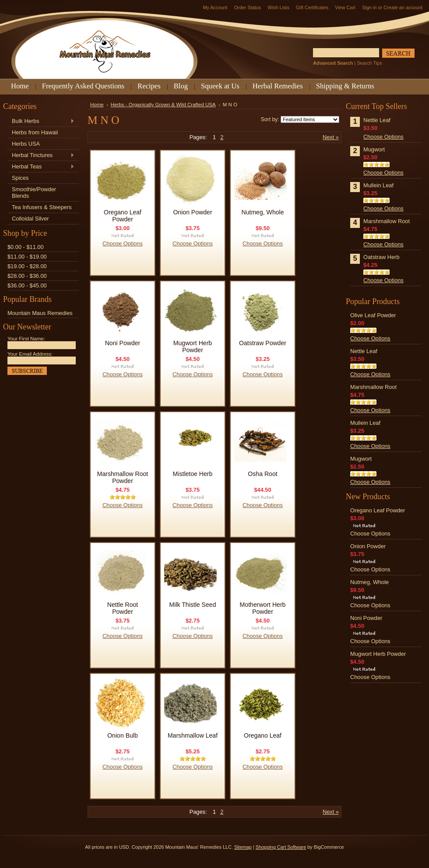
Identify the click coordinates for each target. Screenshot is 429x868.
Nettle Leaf (377, 120)
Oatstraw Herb (382, 257)
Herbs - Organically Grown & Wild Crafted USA (163, 105)
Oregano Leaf (263, 735)
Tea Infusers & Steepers (42, 207)
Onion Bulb (123, 735)
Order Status (248, 7)
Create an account (403, 7)
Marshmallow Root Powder (123, 477)
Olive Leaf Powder (373, 315)
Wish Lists (278, 7)
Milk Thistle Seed (193, 605)
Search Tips (369, 63)
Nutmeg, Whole (262, 212)
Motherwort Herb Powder (263, 608)
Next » (331, 137)
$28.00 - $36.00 (27, 276)
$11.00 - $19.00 (27, 257)
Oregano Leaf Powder (123, 216)
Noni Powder (123, 343)
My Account (215, 7)
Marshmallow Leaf (193, 735)
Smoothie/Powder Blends (34, 192)
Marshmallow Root (387, 221)
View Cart (345, 7)
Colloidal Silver (30, 219)
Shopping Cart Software (281, 847)
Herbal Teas (41, 167)
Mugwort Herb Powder (193, 346)
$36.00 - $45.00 (27, 285)
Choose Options (123, 243)
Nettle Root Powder (123, 608)
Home (97, 105)
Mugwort (374, 149)
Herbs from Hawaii (35, 132)
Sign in (369, 7)
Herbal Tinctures (41, 156)
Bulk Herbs (41, 121)
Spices (20, 178)
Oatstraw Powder (263, 343)
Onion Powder (192, 212)
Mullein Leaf (378, 185)
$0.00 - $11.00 (26, 247)
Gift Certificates (312, 7)
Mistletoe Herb (193, 474)
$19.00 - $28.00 (27, 266)
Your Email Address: (30, 354)
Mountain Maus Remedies (40, 313)
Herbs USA (26, 144)
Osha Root (262, 474)
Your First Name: (26, 339)
